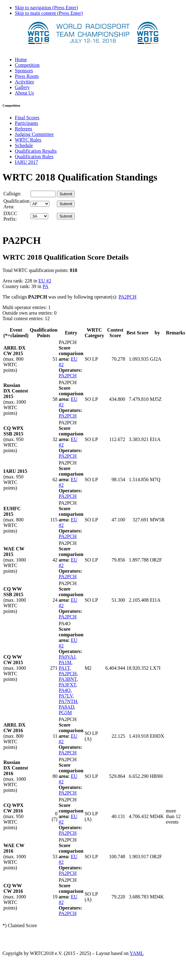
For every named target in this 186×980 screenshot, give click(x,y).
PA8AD (66, 707)
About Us (24, 93)
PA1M (65, 662)
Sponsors (24, 71)
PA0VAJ (67, 657)
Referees (23, 129)
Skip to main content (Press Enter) (49, 13)
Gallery (22, 87)
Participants (27, 123)
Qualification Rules (34, 157)
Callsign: (12, 194)
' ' (40, 204)
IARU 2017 (26, 162)
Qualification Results (36, 151)
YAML (137, 953)
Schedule (24, 145)
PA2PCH (128, 297)
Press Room (27, 76)
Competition (27, 65)
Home (21, 59)
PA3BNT (68, 679)
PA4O (65, 690)
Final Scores (27, 118)
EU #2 (45, 281)
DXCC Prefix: (10, 216)
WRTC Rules (28, 140)
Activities (24, 82)
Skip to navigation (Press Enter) (46, 8)
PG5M (65, 713)
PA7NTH (68, 701)
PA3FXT (67, 685)
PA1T (64, 668)
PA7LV (66, 696)
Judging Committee (34, 134)
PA (46, 286)
